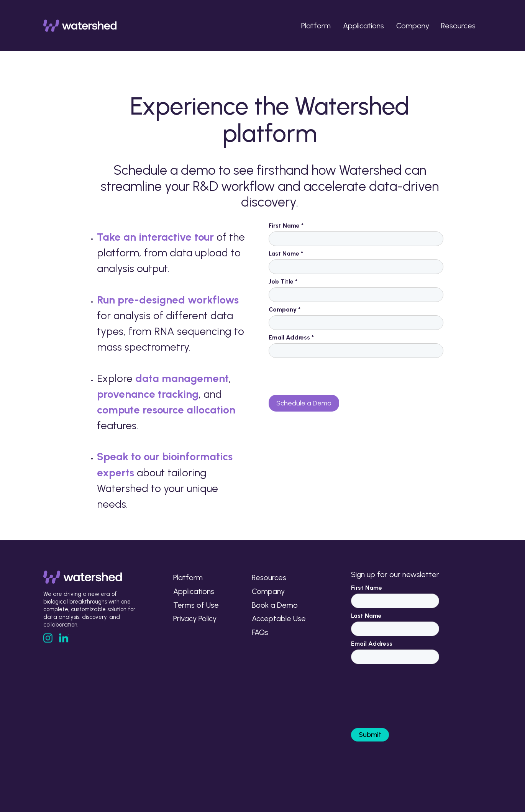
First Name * (286, 226)
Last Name (366, 616)
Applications (363, 26)
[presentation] (327, 377)
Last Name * (286, 253)
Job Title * (283, 281)
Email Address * (291, 337)
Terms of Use (196, 605)
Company (413, 26)
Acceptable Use (279, 618)
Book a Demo (275, 605)
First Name (367, 588)
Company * (285, 309)
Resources (458, 26)
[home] (80, 26)
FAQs (260, 632)
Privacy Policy (195, 618)
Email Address (372, 644)
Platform (316, 26)
